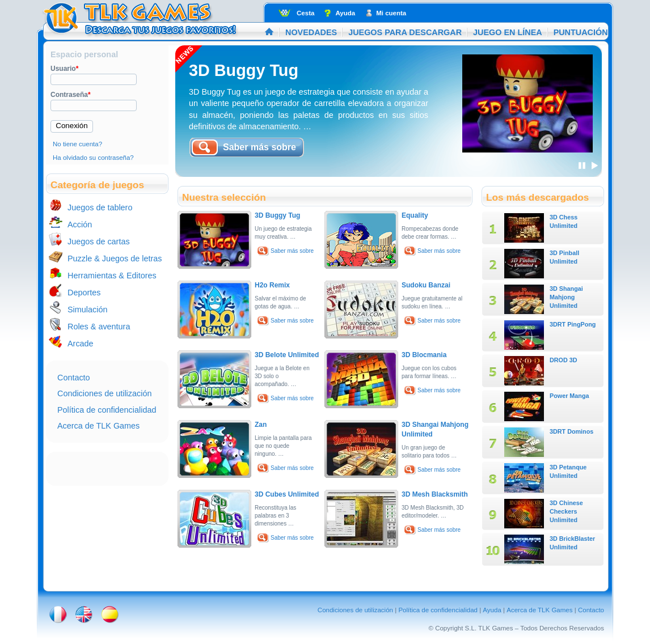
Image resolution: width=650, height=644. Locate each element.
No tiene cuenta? (77, 144)
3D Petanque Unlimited (568, 471)
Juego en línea (508, 32)
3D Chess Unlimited (564, 221)
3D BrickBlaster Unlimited (572, 543)
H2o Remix (272, 285)
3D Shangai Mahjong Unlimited (566, 297)
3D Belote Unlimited (287, 355)
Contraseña (71, 95)
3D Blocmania (424, 355)
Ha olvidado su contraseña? (93, 158)
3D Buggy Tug (244, 70)
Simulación (87, 310)
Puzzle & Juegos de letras (115, 259)
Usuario (64, 69)
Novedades (311, 32)
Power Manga (569, 396)
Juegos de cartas (99, 241)
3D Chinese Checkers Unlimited (566, 511)
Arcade (81, 344)
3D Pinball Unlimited (564, 257)
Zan (261, 425)
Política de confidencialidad (107, 410)
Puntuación (581, 32)
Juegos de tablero (100, 207)
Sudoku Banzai (426, 285)
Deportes (84, 293)
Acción (80, 224)
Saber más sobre (292, 251)
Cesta (305, 13)
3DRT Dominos (571, 431)
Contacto (74, 378)
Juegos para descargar (405, 32)
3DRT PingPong (573, 324)
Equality (415, 215)
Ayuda (345, 13)
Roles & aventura (99, 327)
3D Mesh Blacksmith (435, 494)
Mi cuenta (391, 13)
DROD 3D (564, 360)
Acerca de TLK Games (98, 426)
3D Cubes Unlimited (287, 494)
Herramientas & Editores (112, 276)
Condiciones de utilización (104, 393)
